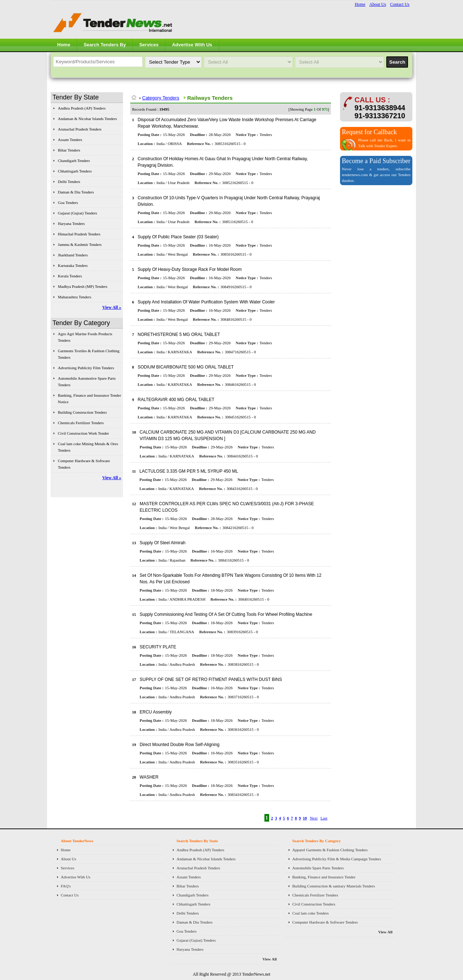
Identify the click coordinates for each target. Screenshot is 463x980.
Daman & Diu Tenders (76, 192)
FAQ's (66, 886)
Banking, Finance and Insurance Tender (324, 877)
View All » (112, 307)
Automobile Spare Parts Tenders (318, 868)
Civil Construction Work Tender (83, 433)
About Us (378, 4)
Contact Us (400, 4)
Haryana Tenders (71, 223)
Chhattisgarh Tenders (75, 171)
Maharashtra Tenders (75, 297)
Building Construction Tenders (82, 412)
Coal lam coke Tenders (311, 913)
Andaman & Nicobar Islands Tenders (87, 119)
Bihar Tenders (69, 150)
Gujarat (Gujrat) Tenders (77, 213)
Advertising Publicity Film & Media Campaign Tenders (337, 859)
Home (360, 4)
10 (305, 818)
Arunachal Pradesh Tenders (80, 129)
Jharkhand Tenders (73, 255)
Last (324, 818)
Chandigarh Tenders (74, 161)
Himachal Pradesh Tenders (79, 234)
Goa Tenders (68, 203)
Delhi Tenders (69, 182)
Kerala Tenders (70, 276)
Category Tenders (161, 98)
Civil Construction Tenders (314, 904)
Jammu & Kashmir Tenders (80, 244)
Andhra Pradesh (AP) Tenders (82, 108)
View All (269, 959)
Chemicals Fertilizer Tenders (81, 423)
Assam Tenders (70, 140)
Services (149, 45)
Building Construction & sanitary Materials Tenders (334, 886)
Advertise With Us (192, 45)
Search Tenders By (105, 45)
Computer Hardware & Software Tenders (325, 922)
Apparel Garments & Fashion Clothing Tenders (330, 850)
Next (313, 818)
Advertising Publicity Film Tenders (86, 368)
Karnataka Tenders (73, 265)
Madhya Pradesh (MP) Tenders (83, 286)
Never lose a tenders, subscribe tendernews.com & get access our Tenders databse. (376, 175)
